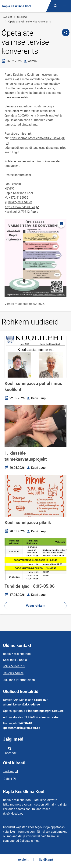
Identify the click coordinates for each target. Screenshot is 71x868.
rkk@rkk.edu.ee (13, 673)
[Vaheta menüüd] (65, 6)
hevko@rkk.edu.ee (20, 202)
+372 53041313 (14, 666)
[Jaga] (66, 32)
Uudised (22, 17)
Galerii (8, 779)
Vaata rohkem (36, 606)
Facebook (10, 750)
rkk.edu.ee (22, 207)
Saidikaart (46, 860)
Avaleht (7, 17)
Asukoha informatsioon (19, 680)
